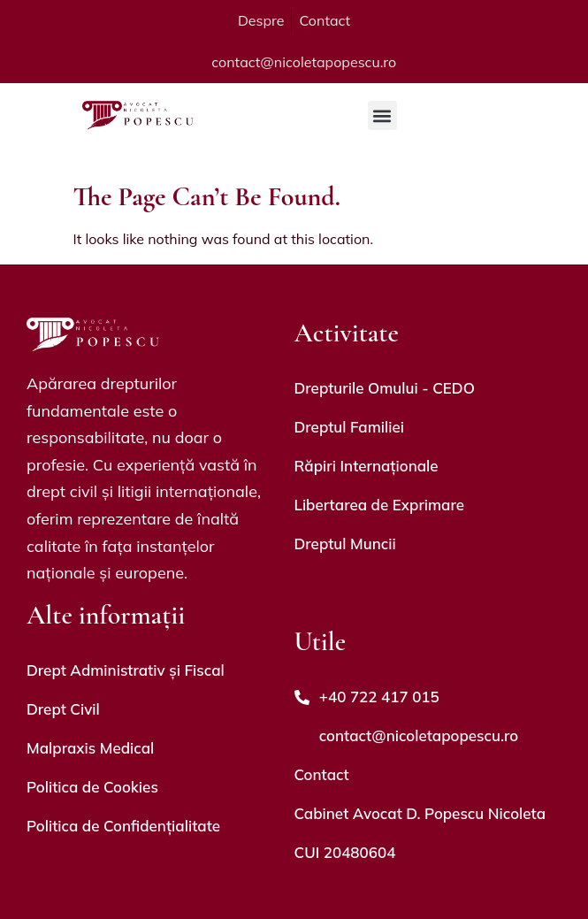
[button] (382, 115)
